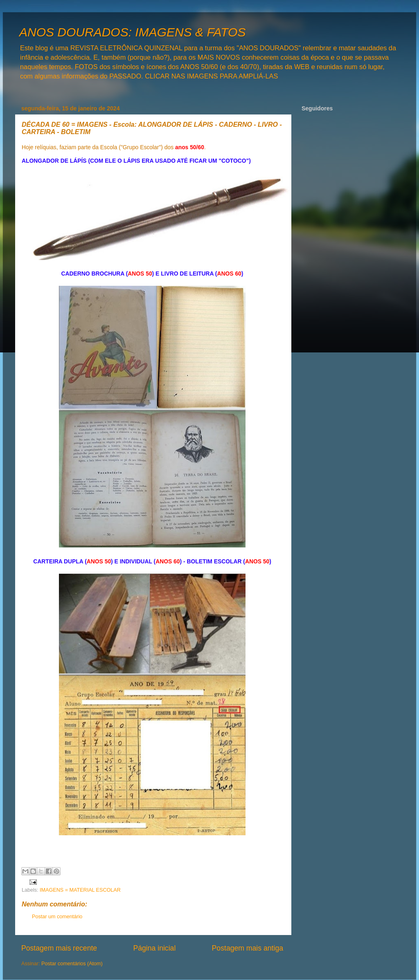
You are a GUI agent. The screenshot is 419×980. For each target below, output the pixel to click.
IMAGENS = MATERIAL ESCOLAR (80, 890)
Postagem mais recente (59, 948)
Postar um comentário (57, 917)
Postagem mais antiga (248, 948)
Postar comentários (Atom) (72, 964)
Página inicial (154, 948)
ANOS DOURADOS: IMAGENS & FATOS (132, 32)
